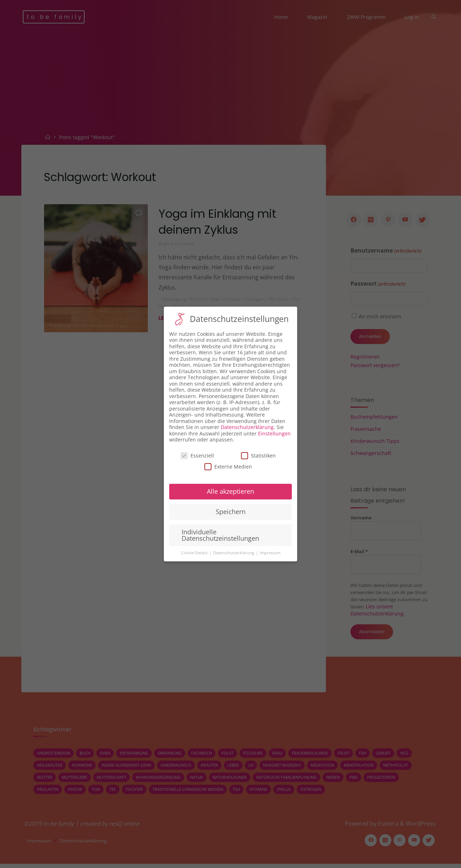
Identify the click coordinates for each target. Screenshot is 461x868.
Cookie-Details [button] (195, 553)
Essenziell (197, 456)
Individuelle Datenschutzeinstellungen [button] (220, 535)
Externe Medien (228, 467)
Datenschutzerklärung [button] (234, 553)
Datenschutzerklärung (247, 427)
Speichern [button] (231, 512)
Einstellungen (274, 433)
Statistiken (258, 456)
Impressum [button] (270, 553)
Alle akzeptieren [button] (230, 491)
